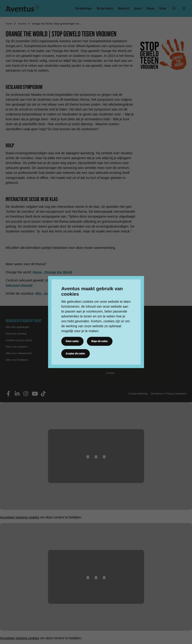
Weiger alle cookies (100, 341)
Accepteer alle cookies (75, 354)
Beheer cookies (72, 341)
